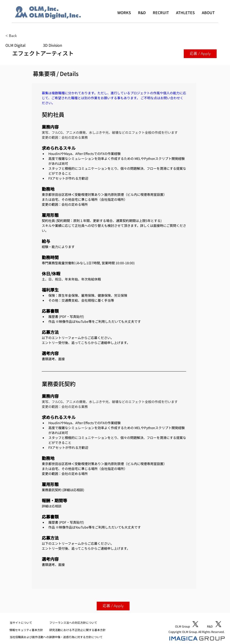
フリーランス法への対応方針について (73, 622)
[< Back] (22, 36)
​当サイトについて (21, 622)
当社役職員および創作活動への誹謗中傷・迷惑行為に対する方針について (56, 637)
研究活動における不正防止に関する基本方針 (77, 630)
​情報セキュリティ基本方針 (26, 630)
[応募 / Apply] (200, 54)
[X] (195, 624)
